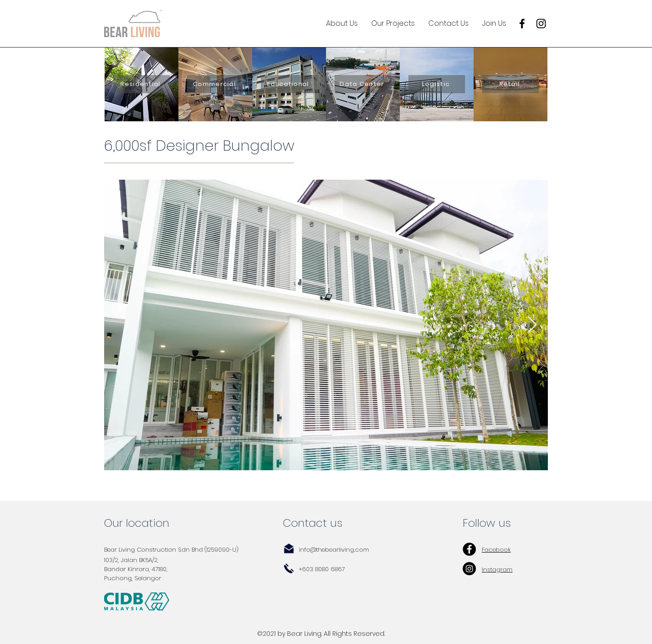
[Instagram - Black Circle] (469, 569)
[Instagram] (541, 24)
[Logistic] (437, 84)
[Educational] (289, 84)
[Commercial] (215, 84)
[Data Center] (363, 84)
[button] (342, 24)
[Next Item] (532, 325)
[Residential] (141, 84)
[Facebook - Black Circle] (469, 549)
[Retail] (511, 84)
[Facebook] (522, 24)
